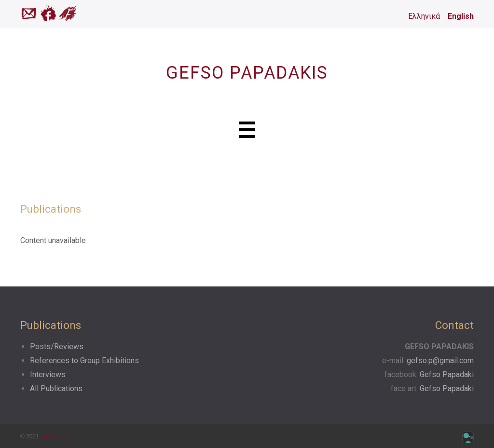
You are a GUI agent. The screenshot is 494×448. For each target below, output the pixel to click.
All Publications (56, 388)
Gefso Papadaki (447, 374)
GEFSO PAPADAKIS (247, 73)
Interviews (48, 374)
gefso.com (54, 436)
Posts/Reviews (57, 346)
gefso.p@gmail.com (440, 360)
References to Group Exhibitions (84, 360)
